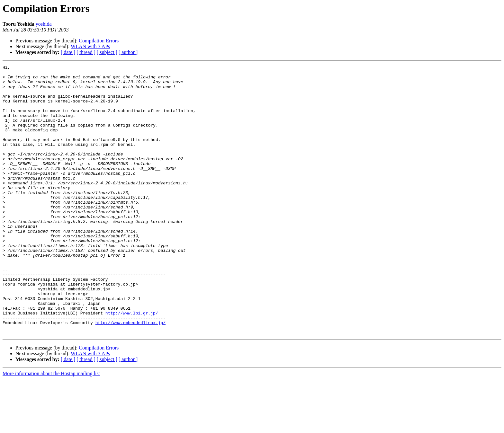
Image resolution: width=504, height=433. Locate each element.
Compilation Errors (99, 41)
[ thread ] (86, 52)
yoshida (44, 24)
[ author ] (128, 52)
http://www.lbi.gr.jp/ (132, 363)
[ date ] (68, 52)
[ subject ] (107, 52)
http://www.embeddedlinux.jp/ (130, 375)
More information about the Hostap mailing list (51, 427)
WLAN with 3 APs (90, 46)
